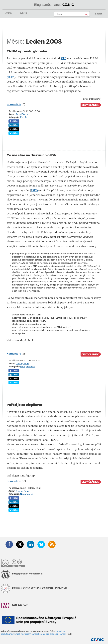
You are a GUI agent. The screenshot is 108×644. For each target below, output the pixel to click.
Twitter (20, 544)
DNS (23, 367)
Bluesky (41, 544)
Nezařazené (27, 494)
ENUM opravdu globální (27, 51)
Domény (31, 367)
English (99, 14)
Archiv (9, 13)
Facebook (9, 544)
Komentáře (14, 104)
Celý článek (90, 105)
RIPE (63, 58)
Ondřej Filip (22, 364)
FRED (34, 190)
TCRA (11, 77)
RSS (52, 544)
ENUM (24, 117)
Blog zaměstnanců (54, 5)
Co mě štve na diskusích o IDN (32, 155)
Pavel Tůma (22, 114)
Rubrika (23, 13)
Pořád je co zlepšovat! (25, 405)
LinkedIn (31, 544)
